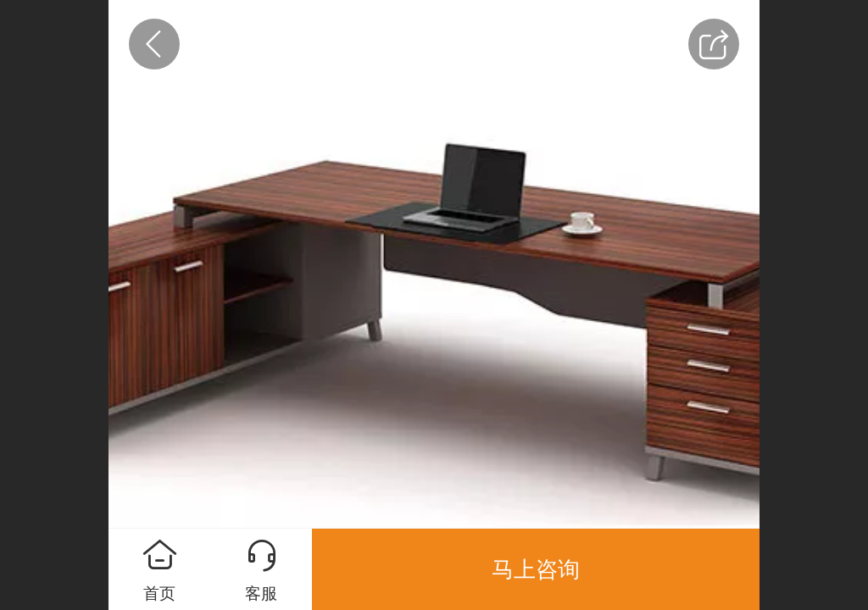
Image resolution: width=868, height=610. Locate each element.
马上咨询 (536, 569)
